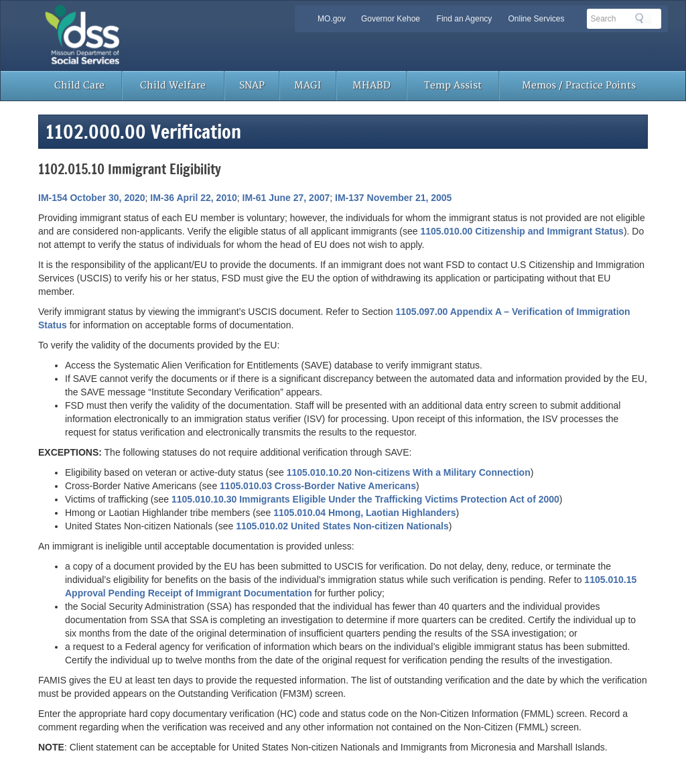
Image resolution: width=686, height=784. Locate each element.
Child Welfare (173, 85)
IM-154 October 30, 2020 (92, 198)
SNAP (252, 85)
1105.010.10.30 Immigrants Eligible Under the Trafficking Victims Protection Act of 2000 (365, 499)
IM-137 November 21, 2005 (393, 198)
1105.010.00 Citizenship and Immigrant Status (522, 231)
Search (643, 18)
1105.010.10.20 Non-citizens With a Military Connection (409, 472)
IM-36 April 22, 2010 (193, 198)
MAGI (307, 85)
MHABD (371, 85)
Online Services (536, 19)
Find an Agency (465, 19)
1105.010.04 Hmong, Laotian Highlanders (364, 513)
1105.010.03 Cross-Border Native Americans (318, 486)
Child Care (79, 85)
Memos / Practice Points (579, 85)
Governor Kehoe (391, 19)
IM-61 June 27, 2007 (286, 198)
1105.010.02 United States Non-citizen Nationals (342, 526)
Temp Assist (453, 85)
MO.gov (332, 19)
